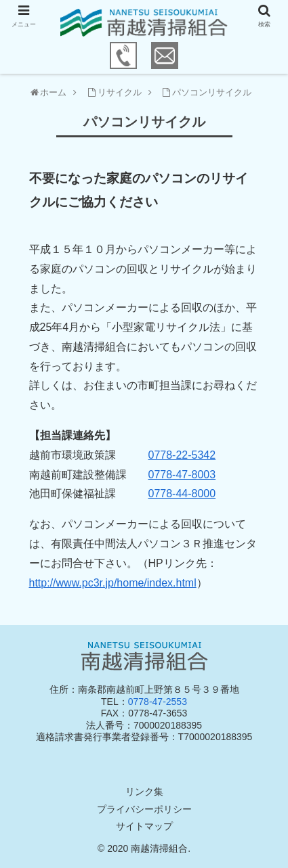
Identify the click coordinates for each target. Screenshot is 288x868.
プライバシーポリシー (144, 809)
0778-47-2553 (158, 702)
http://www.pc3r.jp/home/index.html (113, 583)
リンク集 (144, 792)
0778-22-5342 (182, 455)
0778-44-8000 (182, 494)
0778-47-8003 (182, 475)
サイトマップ (144, 826)
